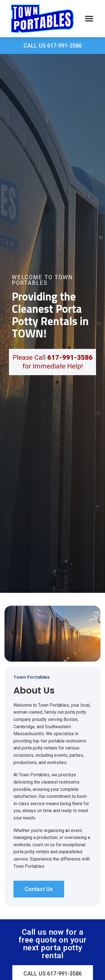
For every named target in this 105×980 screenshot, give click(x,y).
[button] (89, 18)
